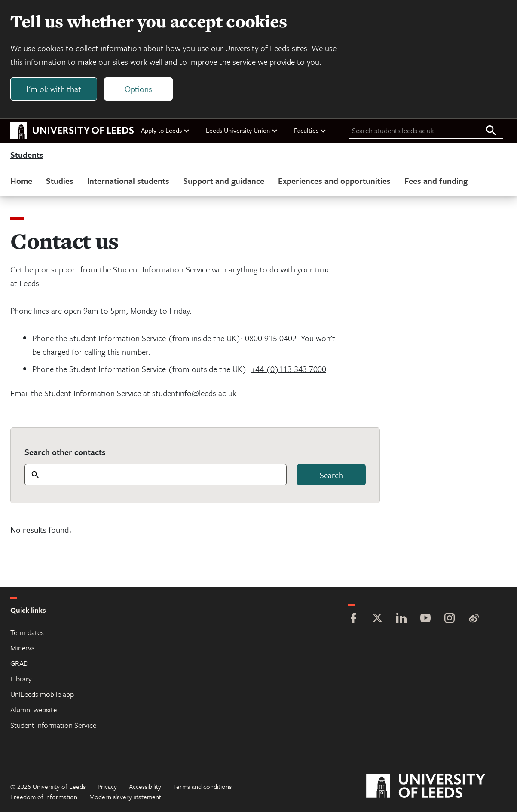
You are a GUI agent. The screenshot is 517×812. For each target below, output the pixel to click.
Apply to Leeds (165, 130)
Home (21, 181)
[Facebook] (353, 619)
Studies (60, 181)
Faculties (310, 130)
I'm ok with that (54, 89)
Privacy (107, 786)
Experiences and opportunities (334, 181)
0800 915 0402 (271, 338)
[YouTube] (425, 619)
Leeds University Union (242, 130)
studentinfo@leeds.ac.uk (194, 393)
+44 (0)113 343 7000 (289, 369)
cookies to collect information (89, 48)
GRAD (19, 663)
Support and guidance (224, 181)
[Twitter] (377, 619)
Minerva (23, 648)
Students (27, 155)
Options (138, 89)
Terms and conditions (202, 786)
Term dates (27, 632)
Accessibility (145, 786)
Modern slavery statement (125, 797)
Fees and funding (436, 181)
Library (21, 679)
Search (331, 475)
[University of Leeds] (436, 786)
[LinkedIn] (401, 619)
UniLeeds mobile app (42, 694)
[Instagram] (450, 619)
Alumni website (34, 710)
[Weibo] (474, 619)
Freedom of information (44, 797)
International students (128, 181)
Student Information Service (53, 725)
